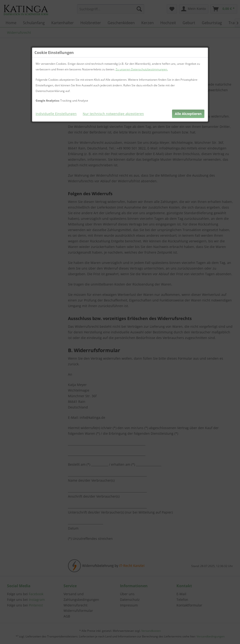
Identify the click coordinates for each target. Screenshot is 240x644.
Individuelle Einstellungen (56, 114)
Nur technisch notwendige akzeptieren (113, 114)
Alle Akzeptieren (188, 114)
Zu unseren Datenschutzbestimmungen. (142, 69)
